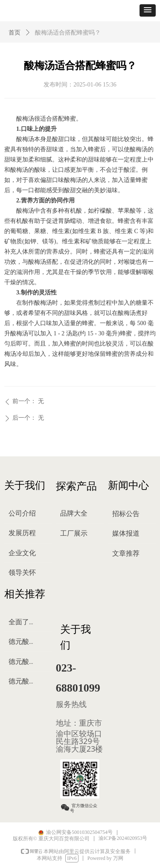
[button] (148, 10)
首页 (15, 33)
